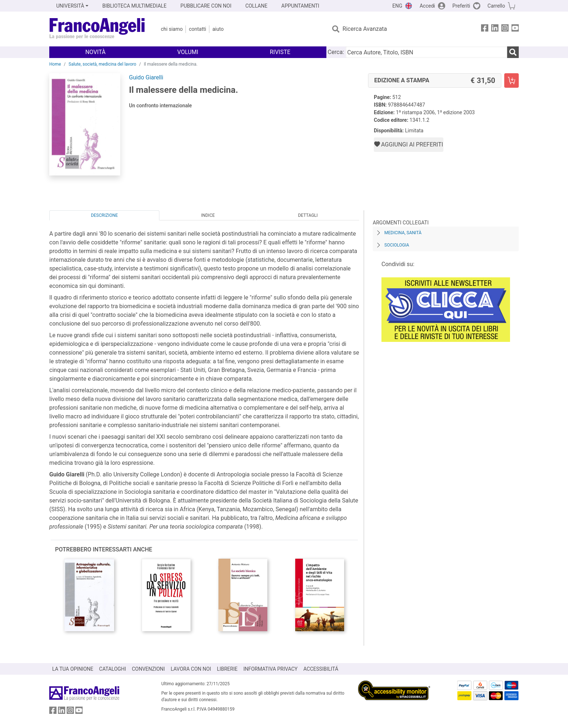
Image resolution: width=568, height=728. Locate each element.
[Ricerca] (513, 52)
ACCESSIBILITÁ (321, 669)
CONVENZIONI (148, 669)
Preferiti (461, 6)
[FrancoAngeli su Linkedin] (495, 29)
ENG (397, 6)
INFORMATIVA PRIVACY (271, 669)
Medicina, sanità (403, 233)
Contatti (197, 29)
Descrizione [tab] (104, 215)
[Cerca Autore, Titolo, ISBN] (426, 52)
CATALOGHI (113, 669)
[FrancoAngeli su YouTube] (515, 29)
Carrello (496, 6)
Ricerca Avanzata (365, 29)
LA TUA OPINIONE (73, 669)
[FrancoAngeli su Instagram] (505, 29)
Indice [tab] (208, 215)
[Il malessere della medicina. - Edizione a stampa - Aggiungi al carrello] (511, 80)
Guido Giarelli (146, 77)
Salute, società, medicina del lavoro (102, 64)
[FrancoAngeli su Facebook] (485, 29)
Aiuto (218, 29)
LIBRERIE (227, 669)
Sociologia (397, 245)
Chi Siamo (172, 29)
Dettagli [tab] (308, 215)
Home (55, 64)
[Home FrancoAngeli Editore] (97, 29)
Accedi (427, 6)
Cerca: (336, 52)
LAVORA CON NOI (191, 669)
